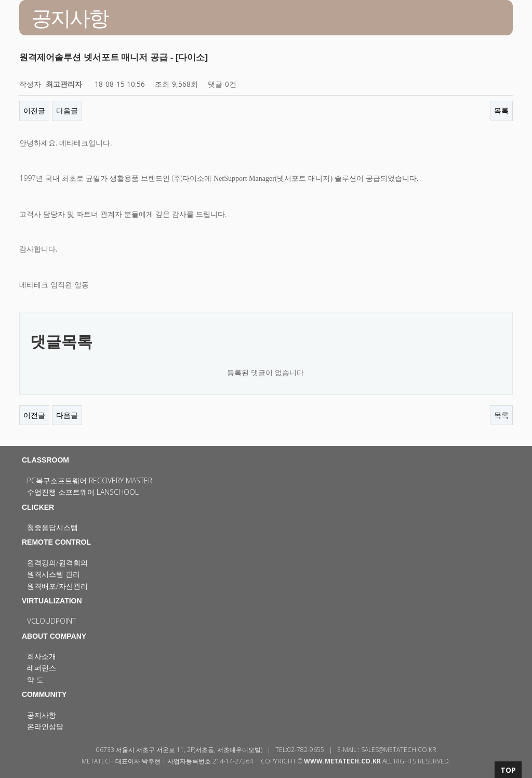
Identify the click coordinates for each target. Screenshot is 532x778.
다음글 (67, 110)
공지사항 (42, 715)
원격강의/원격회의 (57, 563)
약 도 (35, 680)
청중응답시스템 (52, 527)
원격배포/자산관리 (57, 586)
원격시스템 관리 (54, 574)
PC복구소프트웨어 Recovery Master (90, 480)
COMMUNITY (44, 694)
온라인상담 (45, 726)
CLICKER (38, 507)
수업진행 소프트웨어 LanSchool (83, 492)
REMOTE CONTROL (56, 542)
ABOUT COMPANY (54, 636)
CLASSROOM (45, 460)
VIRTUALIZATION (52, 601)
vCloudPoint (51, 621)
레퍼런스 (42, 668)
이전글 (34, 110)
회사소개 (42, 656)
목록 (501, 110)
